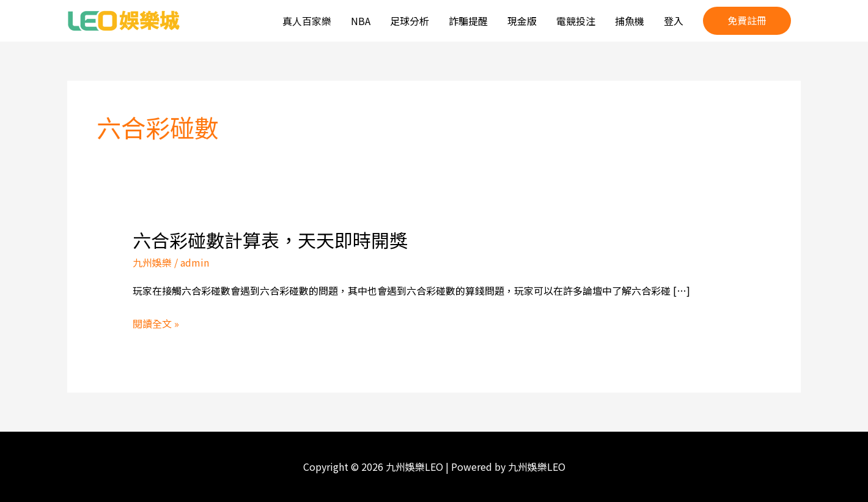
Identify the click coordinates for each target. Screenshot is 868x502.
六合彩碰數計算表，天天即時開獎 (270, 240)
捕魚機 (630, 21)
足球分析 (410, 21)
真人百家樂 (307, 21)
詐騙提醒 (468, 21)
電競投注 (576, 21)
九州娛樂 (152, 262)
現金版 (522, 21)
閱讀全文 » (156, 324)
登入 (674, 21)
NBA (361, 21)
